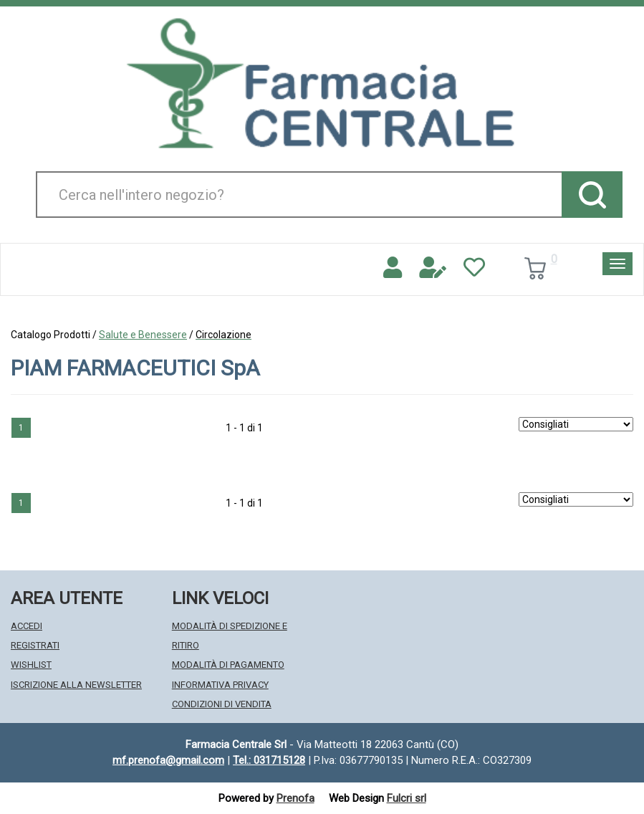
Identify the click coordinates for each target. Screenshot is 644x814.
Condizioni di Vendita (222, 704)
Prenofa (295, 798)
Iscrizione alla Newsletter (76, 685)
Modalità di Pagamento (228, 665)
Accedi (27, 626)
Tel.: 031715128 (269, 760)
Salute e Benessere (143, 335)
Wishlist (31, 665)
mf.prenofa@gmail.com (168, 760)
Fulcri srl (407, 798)
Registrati (35, 645)
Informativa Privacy (220, 685)
